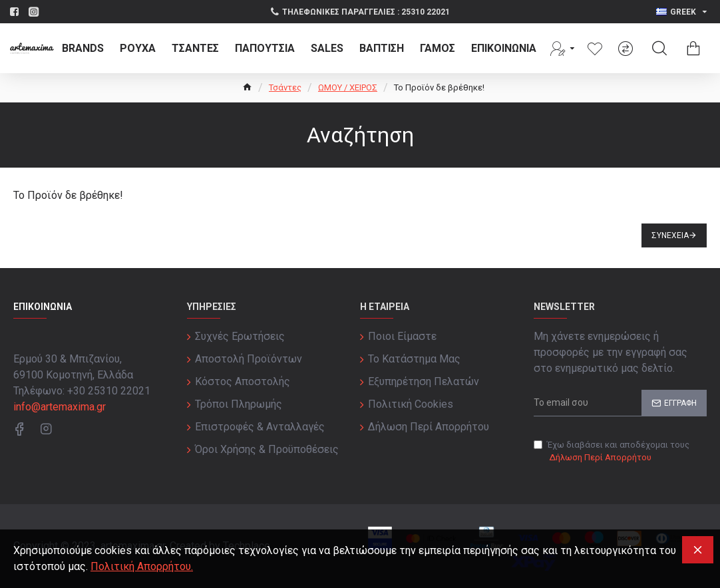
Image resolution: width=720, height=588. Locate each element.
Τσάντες (285, 87)
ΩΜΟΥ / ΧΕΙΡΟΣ (348, 87)
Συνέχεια (670, 235)
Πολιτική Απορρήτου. (142, 566)
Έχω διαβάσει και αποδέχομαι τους (612, 452)
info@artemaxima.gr (60, 407)
